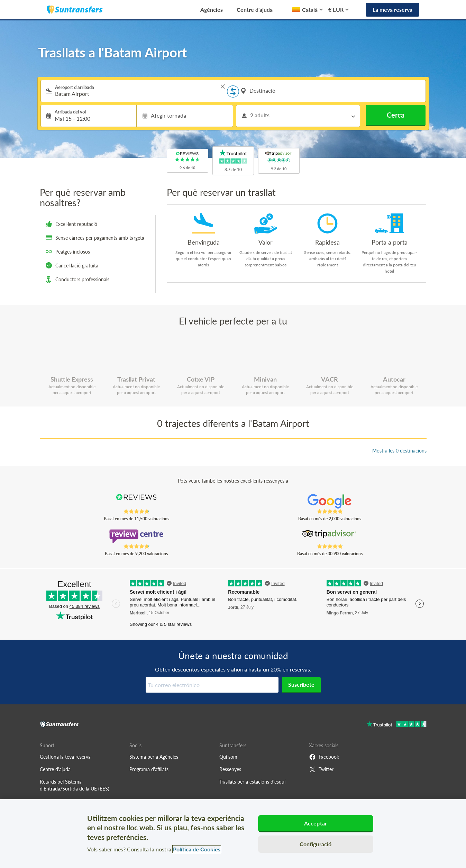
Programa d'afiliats (149, 769)
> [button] (223, 86)
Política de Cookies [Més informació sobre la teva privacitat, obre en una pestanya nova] (197, 849)
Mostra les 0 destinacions (399, 451)
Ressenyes (230, 769)
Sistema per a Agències (154, 757)
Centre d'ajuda (255, 10)
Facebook (324, 757)
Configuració (316, 844)
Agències (212, 10)
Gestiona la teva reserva (65, 757)
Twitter (321, 769)
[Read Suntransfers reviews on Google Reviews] (330, 501)
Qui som (228, 757)
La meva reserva (392, 10)
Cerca (396, 115)
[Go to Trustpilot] (397, 725)
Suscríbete (301, 684)
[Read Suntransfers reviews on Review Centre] (136, 536)
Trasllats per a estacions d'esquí (252, 782)
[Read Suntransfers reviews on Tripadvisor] (330, 536)
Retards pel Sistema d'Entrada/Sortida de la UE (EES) (75, 785)
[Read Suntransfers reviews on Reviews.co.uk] (136, 501)
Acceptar (316, 823)
